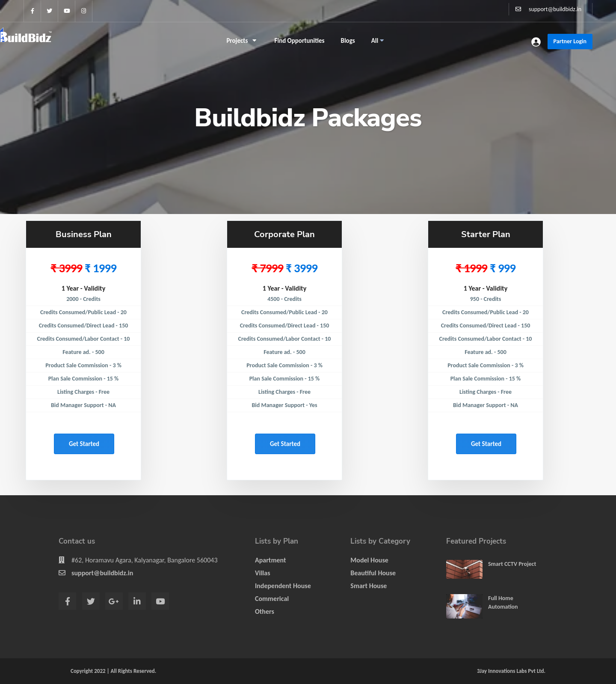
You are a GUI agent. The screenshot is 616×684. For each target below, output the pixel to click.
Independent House (283, 586)
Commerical (272, 599)
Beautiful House (373, 573)
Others (265, 611)
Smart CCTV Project (512, 564)
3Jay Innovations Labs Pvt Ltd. (511, 671)
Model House (369, 560)
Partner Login (570, 41)
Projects (241, 41)
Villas (263, 573)
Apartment (270, 560)
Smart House (369, 586)
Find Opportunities (300, 41)
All (378, 41)
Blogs (348, 41)
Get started (84, 444)
